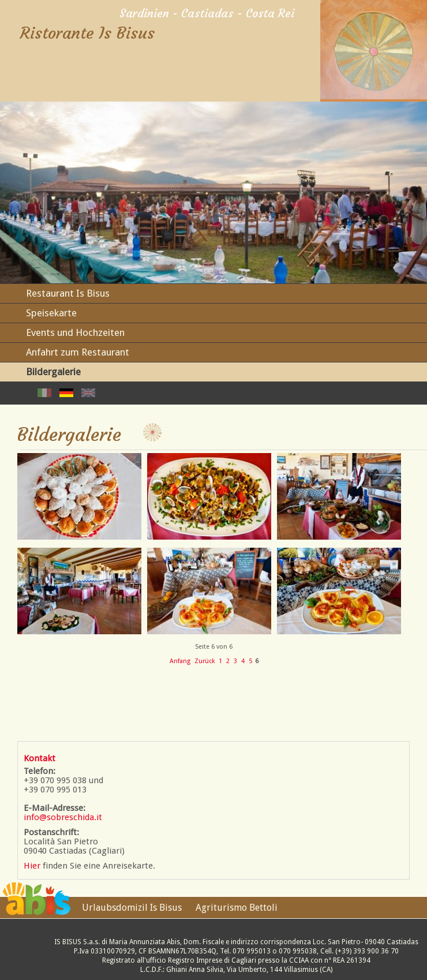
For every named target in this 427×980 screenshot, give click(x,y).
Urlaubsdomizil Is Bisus (132, 908)
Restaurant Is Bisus (68, 293)
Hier (32, 866)
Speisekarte (51, 313)
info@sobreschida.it (63, 817)
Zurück (205, 661)
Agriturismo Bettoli (237, 908)
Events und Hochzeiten (75, 332)
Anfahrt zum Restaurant (78, 352)
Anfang (180, 661)
